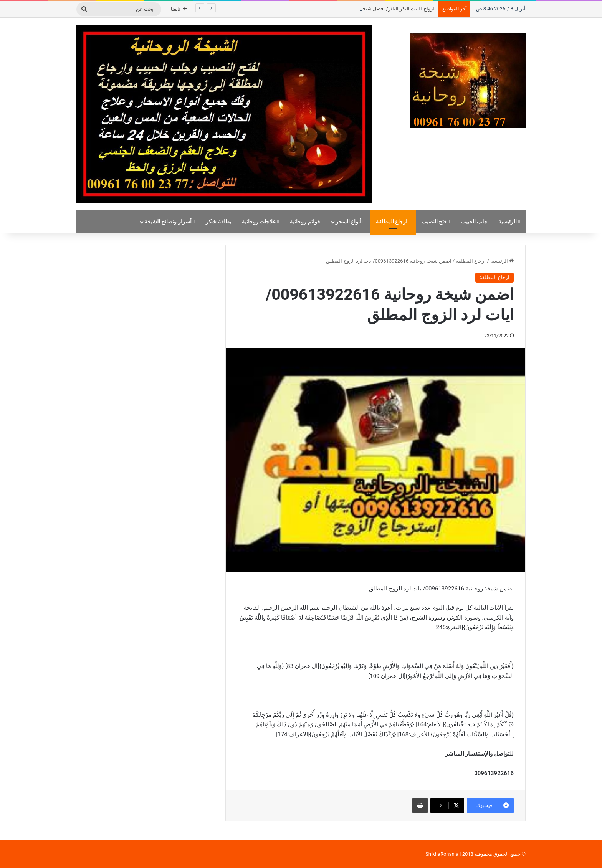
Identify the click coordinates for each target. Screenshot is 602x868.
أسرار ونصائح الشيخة (170, 222)
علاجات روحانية (260, 222)
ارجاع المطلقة (393, 222)
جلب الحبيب (474, 222)
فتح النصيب (436, 222)
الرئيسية (509, 222)
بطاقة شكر (218, 222)
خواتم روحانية (305, 222)
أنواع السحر (350, 222)
